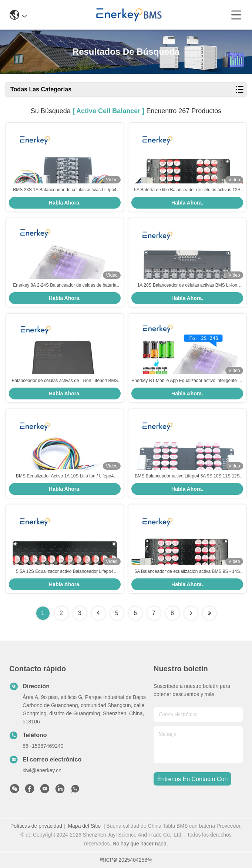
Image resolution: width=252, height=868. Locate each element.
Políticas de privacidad (36, 826)
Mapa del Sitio (84, 826)
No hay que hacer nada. (140, 844)
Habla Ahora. (65, 203)
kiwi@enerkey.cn (42, 770)
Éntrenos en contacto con (192, 779)
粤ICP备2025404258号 (126, 860)
